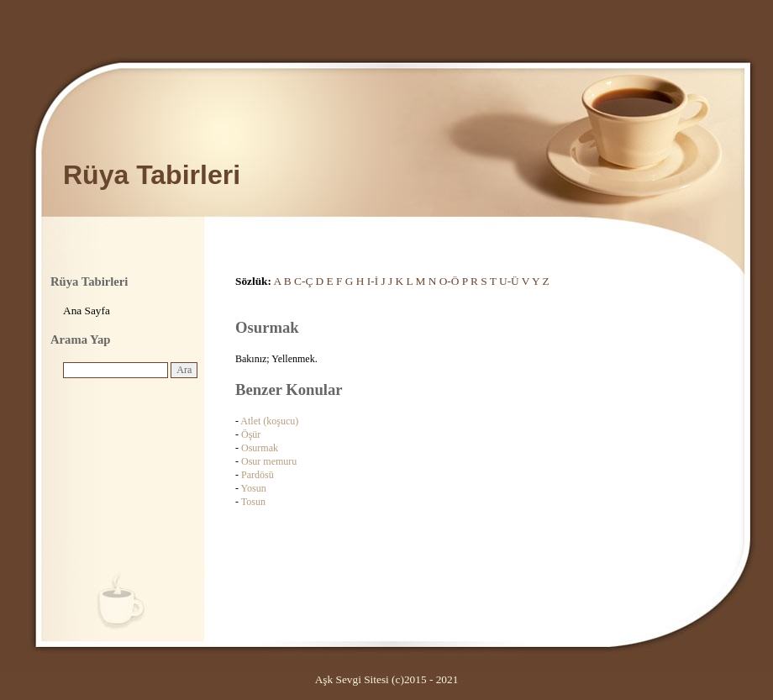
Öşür (251, 434)
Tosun (253, 502)
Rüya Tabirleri (152, 175)
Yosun (254, 488)
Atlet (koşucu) (269, 421)
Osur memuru (269, 461)
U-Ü (509, 281)
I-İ (373, 281)
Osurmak (260, 448)
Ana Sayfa (87, 311)
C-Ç (303, 281)
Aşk (324, 679)
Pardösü (258, 475)
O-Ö (450, 281)
